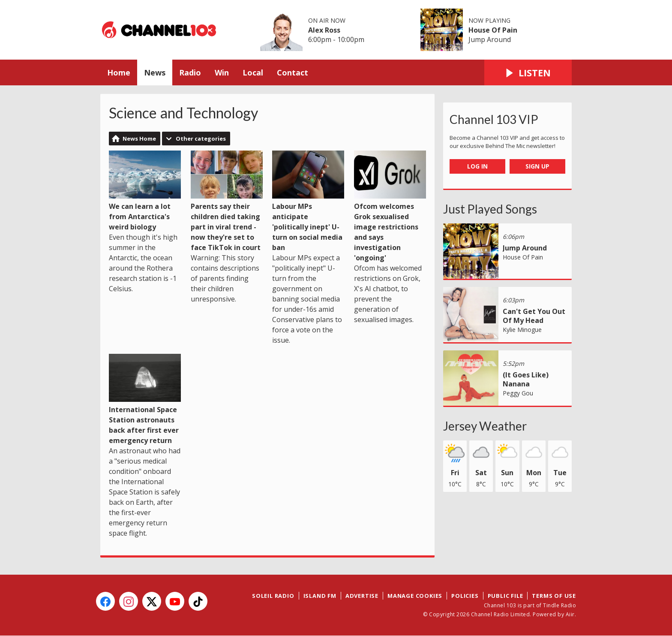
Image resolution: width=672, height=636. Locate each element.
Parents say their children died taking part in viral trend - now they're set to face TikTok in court (227, 201)
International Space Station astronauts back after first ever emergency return (145, 399)
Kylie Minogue (522, 330)
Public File (505, 596)
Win (222, 72)
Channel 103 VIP (494, 119)
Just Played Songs (490, 209)
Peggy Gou (518, 393)
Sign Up (537, 166)
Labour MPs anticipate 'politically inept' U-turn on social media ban (308, 201)
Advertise (362, 596)
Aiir (570, 614)
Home (119, 72)
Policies (465, 596)
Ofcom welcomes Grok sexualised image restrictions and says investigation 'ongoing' (390, 206)
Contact (292, 72)
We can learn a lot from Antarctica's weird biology (145, 191)
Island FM (320, 596)
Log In (477, 166)
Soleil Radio (273, 596)
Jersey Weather (485, 426)
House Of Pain (493, 30)
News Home (139, 139)
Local (253, 72)
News (155, 72)
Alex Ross (324, 30)
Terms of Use (554, 596)
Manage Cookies (415, 596)
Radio (190, 72)
